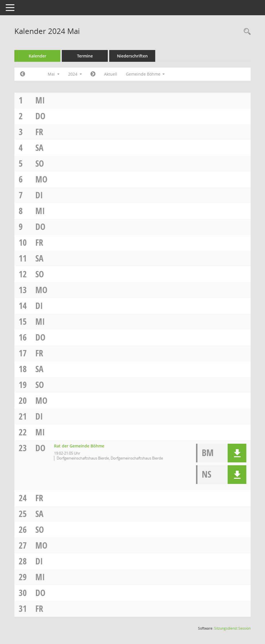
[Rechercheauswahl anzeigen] (246, 32)
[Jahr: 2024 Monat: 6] (93, 74)
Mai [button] (54, 74)
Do (40, 116)
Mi (40, 100)
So (40, 163)
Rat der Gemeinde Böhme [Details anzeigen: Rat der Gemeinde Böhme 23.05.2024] (79, 446)
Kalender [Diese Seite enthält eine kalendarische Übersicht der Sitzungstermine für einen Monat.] (38, 56)
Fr (39, 132)
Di (39, 195)
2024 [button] (75, 74)
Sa (39, 148)
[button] (237, 453)
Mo (41, 179)
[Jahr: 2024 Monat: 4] (23, 74)
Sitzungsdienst (232, 628)
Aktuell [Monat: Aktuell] (111, 74)
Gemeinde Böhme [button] (145, 74)
